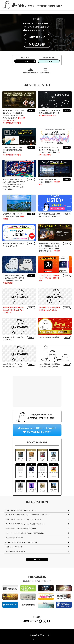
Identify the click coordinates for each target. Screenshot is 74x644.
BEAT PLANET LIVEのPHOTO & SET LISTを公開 (21, 542)
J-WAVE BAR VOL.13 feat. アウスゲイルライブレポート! (23, 519)
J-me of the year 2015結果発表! (15, 551)
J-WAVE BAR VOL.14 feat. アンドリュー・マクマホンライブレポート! (28, 515)
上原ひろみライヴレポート (14, 547)
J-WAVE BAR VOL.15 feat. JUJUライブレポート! (21, 510)
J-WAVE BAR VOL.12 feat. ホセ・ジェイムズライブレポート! (25, 524)
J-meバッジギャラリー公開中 (15, 538)
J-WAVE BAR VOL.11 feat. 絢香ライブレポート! (21, 528)
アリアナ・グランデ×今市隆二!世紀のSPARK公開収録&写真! (25, 533)
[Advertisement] (37, 391)
